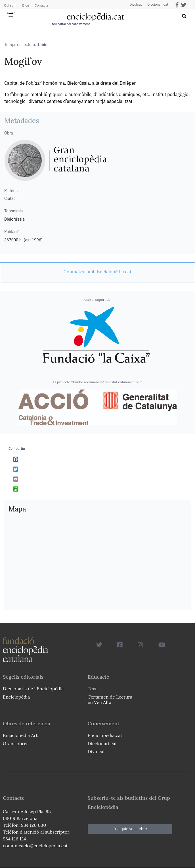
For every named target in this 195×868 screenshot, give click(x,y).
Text (92, 689)
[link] (97, 272)
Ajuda (11, 13)
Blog (26, 5)
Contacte (41, 5)
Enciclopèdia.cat (105, 735)
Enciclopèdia (16, 697)
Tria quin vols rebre (130, 829)
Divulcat (136, 5)
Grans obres (16, 743)
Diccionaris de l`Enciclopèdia (33, 689)
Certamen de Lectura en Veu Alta (110, 700)
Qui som (10, 5)
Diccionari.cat (158, 5)
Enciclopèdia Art (20, 735)
